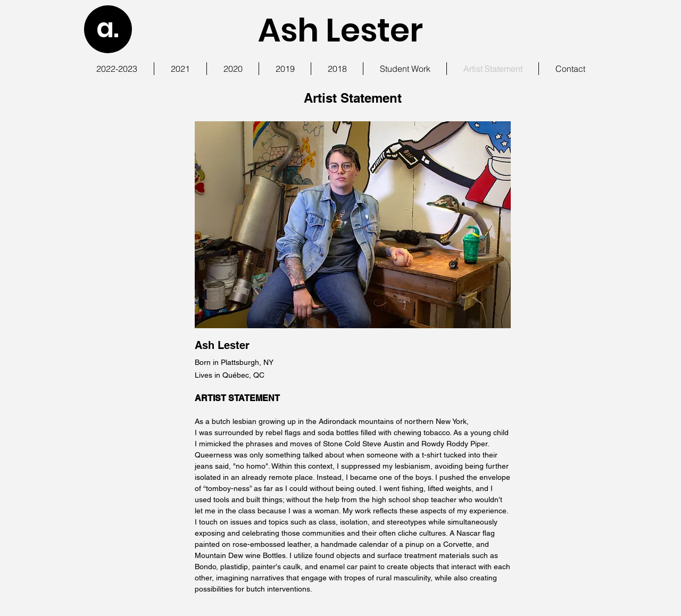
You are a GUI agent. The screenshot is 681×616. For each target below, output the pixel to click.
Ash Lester (340, 30)
